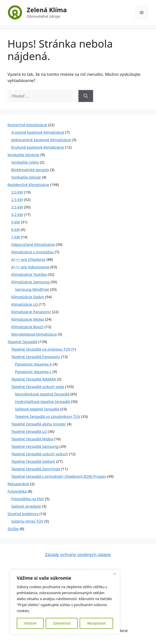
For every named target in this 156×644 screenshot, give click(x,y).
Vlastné (30, 623)
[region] (65, 602)
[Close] (115, 574)
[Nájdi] (86, 96)
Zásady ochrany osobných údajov (78, 554)
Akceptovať (96, 623)
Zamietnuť (62, 623)
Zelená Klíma (47, 10)
